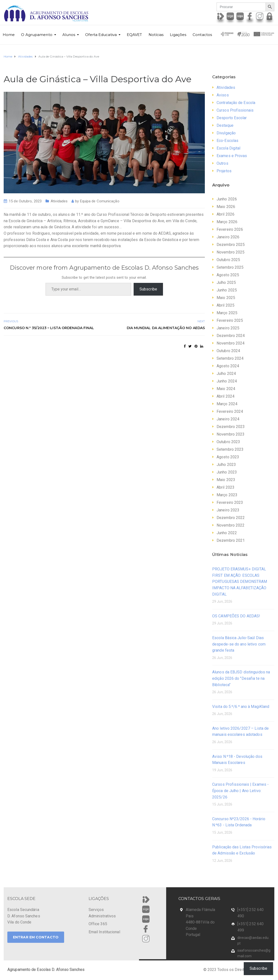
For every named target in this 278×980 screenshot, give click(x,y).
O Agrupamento (37, 35)
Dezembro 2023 (231, 427)
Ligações (178, 35)
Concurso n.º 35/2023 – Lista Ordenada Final (49, 328)
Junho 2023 (227, 472)
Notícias (156, 35)
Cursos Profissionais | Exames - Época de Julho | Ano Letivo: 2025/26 (240, 791)
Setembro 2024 (230, 358)
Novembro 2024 (231, 343)
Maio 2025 (226, 298)
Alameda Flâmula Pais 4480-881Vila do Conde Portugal (201, 922)
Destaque (225, 125)
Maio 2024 (226, 389)
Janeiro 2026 (228, 237)
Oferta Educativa (101, 35)
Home (9, 35)
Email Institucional (104, 932)
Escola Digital (228, 148)
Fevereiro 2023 (230, 502)
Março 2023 (227, 495)
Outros (222, 163)
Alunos (69, 35)
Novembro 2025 (231, 252)
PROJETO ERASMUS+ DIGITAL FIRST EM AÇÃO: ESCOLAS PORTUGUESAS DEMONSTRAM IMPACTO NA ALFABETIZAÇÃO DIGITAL (240, 582)
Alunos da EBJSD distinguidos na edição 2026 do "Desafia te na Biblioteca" (241, 678)
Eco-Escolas (227, 141)
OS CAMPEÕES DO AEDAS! (236, 616)
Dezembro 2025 (231, 245)
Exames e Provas (232, 156)
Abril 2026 (226, 214)
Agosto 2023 (228, 457)
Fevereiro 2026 (230, 229)
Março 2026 (227, 222)
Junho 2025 (227, 290)
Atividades (59, 201)
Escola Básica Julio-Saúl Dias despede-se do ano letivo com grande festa (239, 644)
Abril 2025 (226, 305)
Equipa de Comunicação (100, 201)
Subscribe (148, 289)
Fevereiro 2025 (230, 320)
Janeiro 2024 (228, 419)
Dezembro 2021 (231, 540)
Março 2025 (227, 313)
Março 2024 (227, 404)
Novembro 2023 (231, 434)
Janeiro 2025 (228, 328)
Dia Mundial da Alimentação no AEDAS (166, 328)
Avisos (223, 95)
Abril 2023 (226, 487)
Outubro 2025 (228, 260)
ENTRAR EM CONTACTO (36, 937)
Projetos (224, 171)
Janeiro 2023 (228, 510)
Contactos (202, 35)
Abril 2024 (226, 396)
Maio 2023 (226, 480)
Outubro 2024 (228, 351)
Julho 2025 (226, 282)
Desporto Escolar (232, 118)
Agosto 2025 (228, 275)
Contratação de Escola (236, 103)
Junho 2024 (227, 381)
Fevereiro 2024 (230, 411)
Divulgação (226, 133)
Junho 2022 (227, 533)
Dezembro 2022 (231, 518)
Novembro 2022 (231, 525)
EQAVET (134, 35)
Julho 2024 (226, 374)
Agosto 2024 (228, 366)
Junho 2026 (227, 199)
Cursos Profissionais (235, 110)
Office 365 (98, 924)
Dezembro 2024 (231, 336)
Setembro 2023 (230, 449)
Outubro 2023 (228, 442)
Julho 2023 (226, 465)
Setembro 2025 (230, 267)
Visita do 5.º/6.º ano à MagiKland (241, 707)
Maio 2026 (226, 207)
